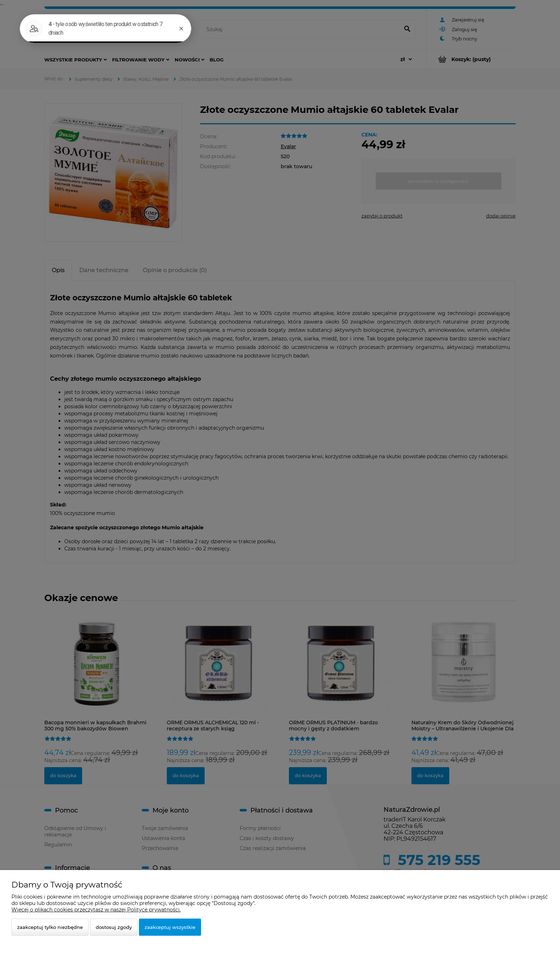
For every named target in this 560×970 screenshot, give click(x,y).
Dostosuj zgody (114, 927)
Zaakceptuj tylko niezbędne (50, 927)
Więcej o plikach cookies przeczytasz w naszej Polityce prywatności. (96, 910)
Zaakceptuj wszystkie (170, 927)
